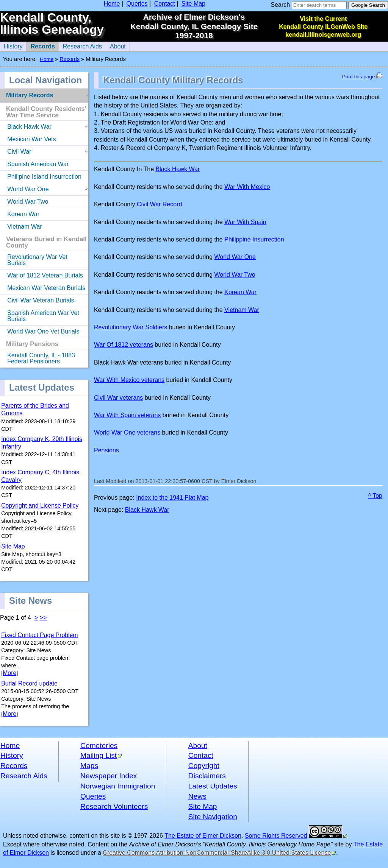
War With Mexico (247, 187)
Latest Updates (213, 786)
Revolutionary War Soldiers (131, 327)
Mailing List (99, 755)
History (12, 755)
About (116, 46)
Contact (165, 4)
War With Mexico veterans (129, 380)
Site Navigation (213, 817)
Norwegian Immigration (118, 786)
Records (41, 46)
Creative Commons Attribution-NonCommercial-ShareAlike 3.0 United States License (217, 853)
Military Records (30, 95)
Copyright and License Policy (40, 506)
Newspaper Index (109, 776)
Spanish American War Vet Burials (40, 315)
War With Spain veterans (127, 415)
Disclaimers (207, 776)
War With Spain (245, 222)
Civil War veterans (118, 398)
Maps (89, 766)
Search (280, 5)
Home (112, 4)
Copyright (204, 766)
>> (43, 618)
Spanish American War (34, 163)
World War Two (235, 275)
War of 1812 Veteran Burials (41, 274)
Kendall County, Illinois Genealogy (52, 24)
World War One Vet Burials (40, 330)
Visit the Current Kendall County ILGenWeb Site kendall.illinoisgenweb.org (323, 27)
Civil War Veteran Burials (37, 299)
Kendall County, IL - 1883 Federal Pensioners (38, 357)
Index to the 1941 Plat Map (172, 498)
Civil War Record (159, 204)
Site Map (193, 4)
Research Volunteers (114, 806)
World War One (235, 257)
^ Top (375, 496)
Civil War (16, 150)
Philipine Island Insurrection (41, 175)
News (197, 796)
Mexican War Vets (28, 138)
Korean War (240, 292)
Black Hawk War (178, 169)
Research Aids (80, 46)
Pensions (106, 450)
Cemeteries (99, 746)
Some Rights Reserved (276, 836)
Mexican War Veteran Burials (43, 287)
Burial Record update (29, 683)
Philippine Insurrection (254, 239)
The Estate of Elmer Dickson (203, 836)
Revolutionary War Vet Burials (34, 259)
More (9, 673)
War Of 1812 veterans (124, 345)
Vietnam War (242, 310)
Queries (137, 4)
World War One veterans (127, 432)
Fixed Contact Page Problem (39, 635)
